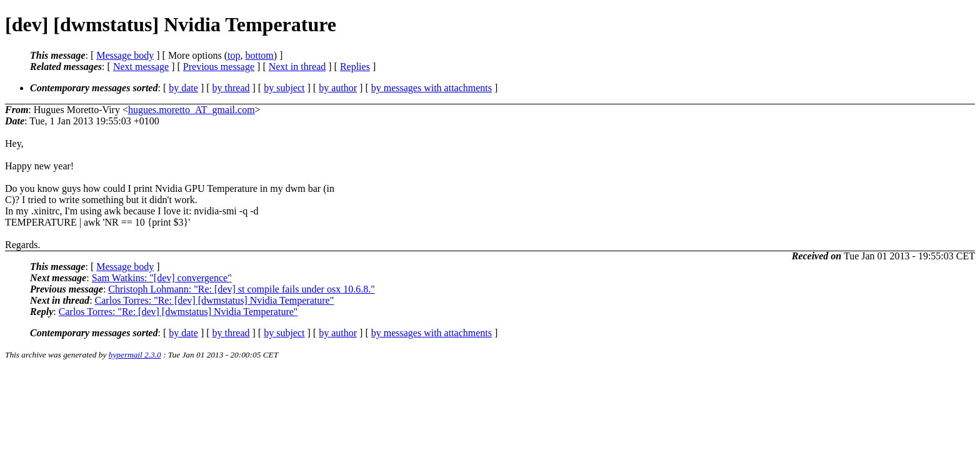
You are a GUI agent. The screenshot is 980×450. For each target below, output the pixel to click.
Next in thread (297, 67)
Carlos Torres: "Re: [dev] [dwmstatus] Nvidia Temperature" (215, 300)
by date (183, 88)
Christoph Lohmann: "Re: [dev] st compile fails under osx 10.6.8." (241, 289)
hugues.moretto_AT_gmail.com (192, 110)
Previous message (219, 67)
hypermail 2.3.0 (135, 355)
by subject (284, 88)
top (234, 55)
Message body (125, 55)
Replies (355, 67)
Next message (141, 67)
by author (338, 88)
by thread (231, 88)
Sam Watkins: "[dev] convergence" (162, 278)
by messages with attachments (432, 88)
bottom (259, 55)
